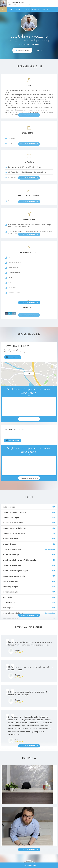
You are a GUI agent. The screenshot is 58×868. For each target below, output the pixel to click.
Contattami (39, 50)
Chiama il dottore (13, 357)
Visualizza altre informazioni (29, 302)
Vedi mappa (29, 373)
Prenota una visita (29, 865)
